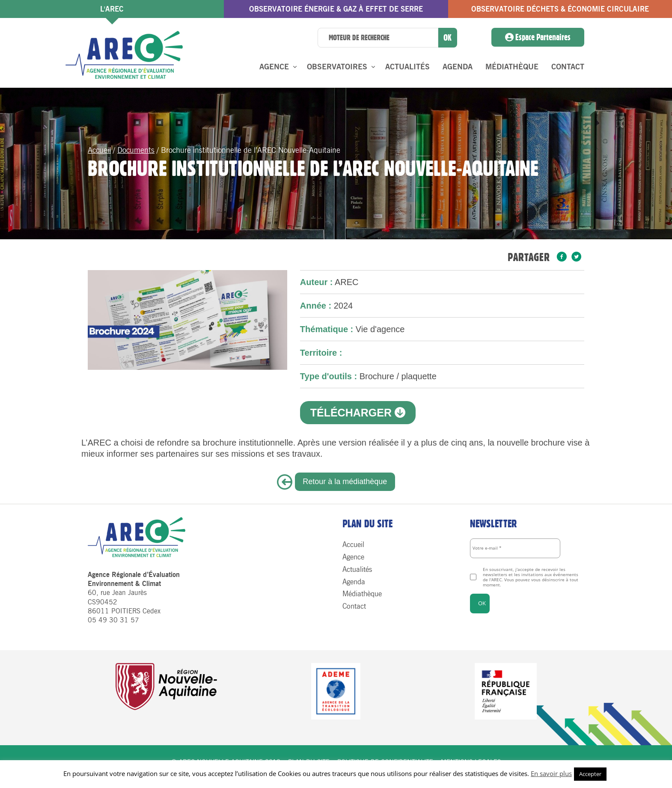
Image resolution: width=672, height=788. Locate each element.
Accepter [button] (590, 774)
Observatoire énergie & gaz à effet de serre (336, 9)
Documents (136, 150)
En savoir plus (551, 773)
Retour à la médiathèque (345, 482)
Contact (568, 67)
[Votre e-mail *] (515, 548)
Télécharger (358, 413)
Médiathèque (512, 67)
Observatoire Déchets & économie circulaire (560, 9)
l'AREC (112, 9)
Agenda (458, 67)
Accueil (99, 150)
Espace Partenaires (538, 37)
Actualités (407, 67)
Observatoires (337, 67)
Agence (274, 67)
